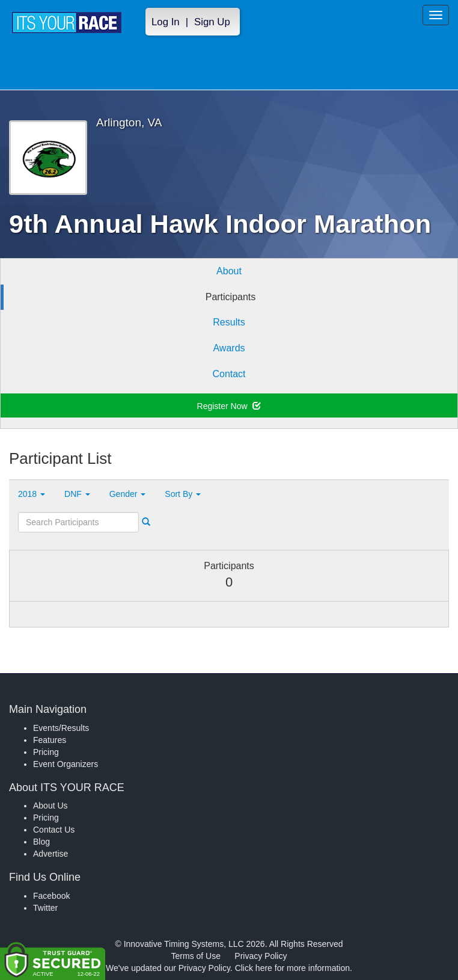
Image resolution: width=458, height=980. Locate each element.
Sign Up (212, 22)
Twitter (45, 908)
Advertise (50, 854)
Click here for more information (292, 968)
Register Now (229, 406)
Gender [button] (128, 494)
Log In (166, 22)
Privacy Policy (261, 956)
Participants (231, 297)
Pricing (46, 752)
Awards (229, 348)
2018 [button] (32, 494)
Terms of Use (196, 956)
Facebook (51, 896)
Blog (41, 842)
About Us (50, 806)
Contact (229, 374)
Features (50, 740)
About (229, 271)
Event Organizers (66, 764)
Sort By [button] (183, 494)
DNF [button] (77, 494)
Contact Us (54, 830)
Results (229, 322)
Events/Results (61, 728)
